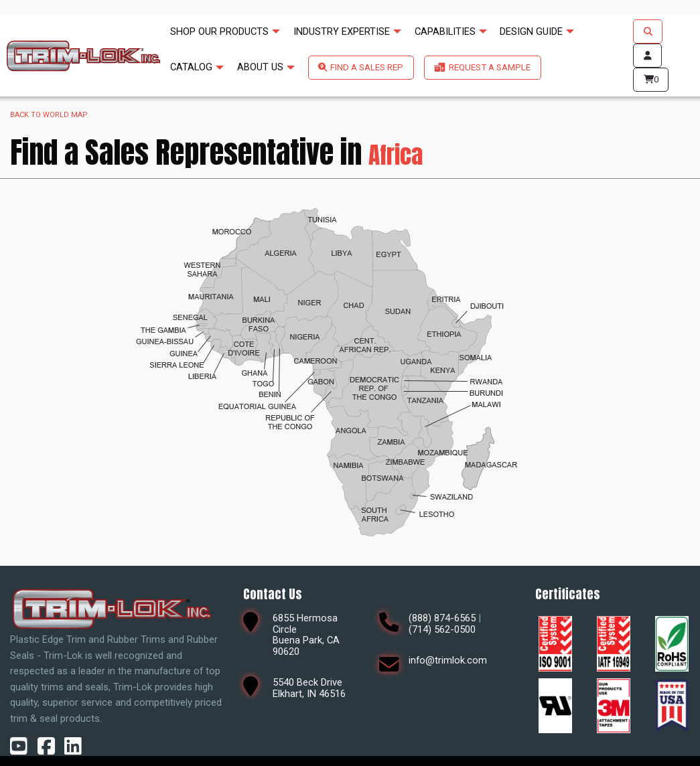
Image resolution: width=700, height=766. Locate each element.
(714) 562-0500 (442, 629)
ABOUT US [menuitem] (260, 67)
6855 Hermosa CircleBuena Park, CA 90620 (306, 635)
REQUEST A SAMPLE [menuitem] (490, 67)
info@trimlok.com (448, 660)
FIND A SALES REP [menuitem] (367, 67)
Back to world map (49, 115)
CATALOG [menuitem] (191, 67)
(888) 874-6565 (442, 618)
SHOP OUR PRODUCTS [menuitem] (219, 31)
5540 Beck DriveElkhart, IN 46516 (309, 688)
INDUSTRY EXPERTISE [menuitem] (342, 31)
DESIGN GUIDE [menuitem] (531, 31)
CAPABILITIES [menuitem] (445, 31)
